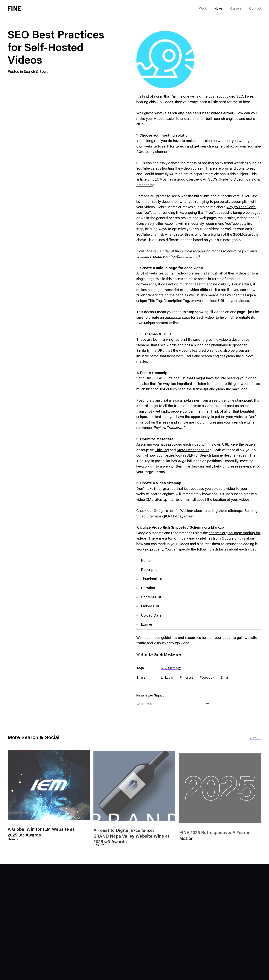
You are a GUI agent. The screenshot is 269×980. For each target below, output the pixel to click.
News (218, 9)
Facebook (207, 678)
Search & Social (37, 72)
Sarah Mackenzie (167, 655)
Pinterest (186, 678)
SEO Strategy (171, 668)
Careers (236, 9)
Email (225, 678)
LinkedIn (167, 678)
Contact (255, 9)
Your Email (145, 704)
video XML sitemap (152, 500)
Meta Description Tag (194, 450)
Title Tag (162, 450)
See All (256, 738)
